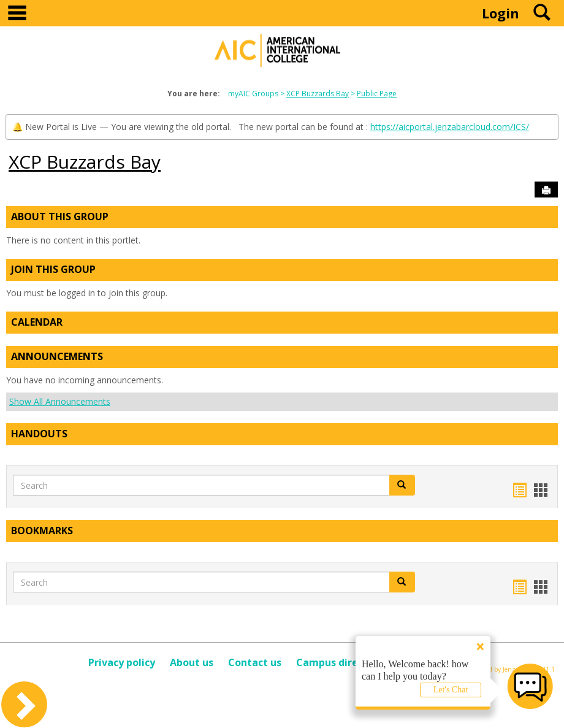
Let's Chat (451, 690)
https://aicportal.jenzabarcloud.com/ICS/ (450, 127)
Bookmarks (42, 531)
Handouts (39, 434)
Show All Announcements (60, 401)
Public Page (377, 94)
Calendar (37, 322)
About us (192, 662)
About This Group (60, 216)
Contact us (255, 662)
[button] (402, 485)
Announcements (57, 356)
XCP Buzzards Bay (318, 94)
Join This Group (53, 269)
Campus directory (340, 662)
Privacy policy (122, 662)
